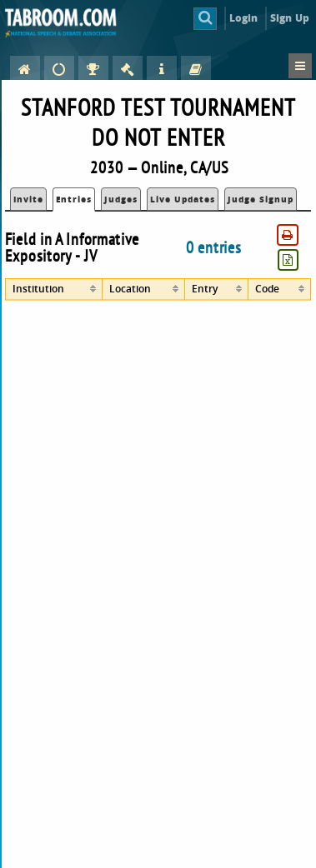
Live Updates (183, 199)
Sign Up (290, 18)
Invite (28, 199)
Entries (74, 199)
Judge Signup (261, 199)
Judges (121, 199)
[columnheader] (54, 289)
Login (244, 18)
